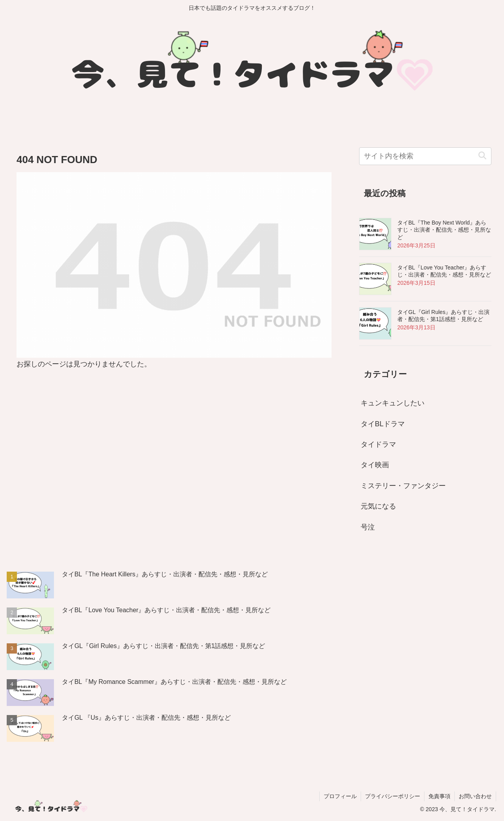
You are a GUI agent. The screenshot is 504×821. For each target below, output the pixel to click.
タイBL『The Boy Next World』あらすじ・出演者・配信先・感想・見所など (444, 230)
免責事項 (439, 796)
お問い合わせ (475, 796)
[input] (425, 156)
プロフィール (340, 796)
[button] (482, 156)
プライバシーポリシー (393, 796)
